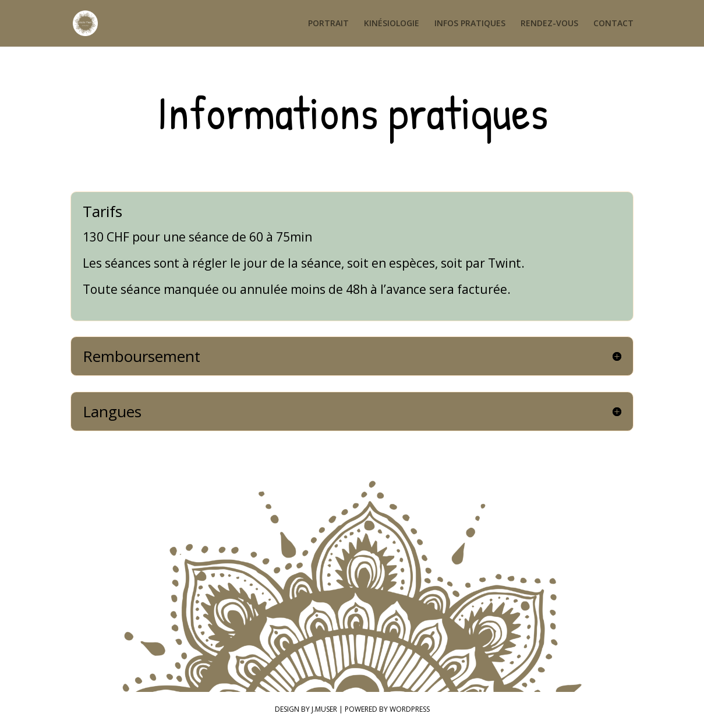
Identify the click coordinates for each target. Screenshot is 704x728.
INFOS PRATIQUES (470, 24)
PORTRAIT (328, 24)
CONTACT (613, 24)
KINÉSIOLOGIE (392, 24)
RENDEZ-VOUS (549, 24)
